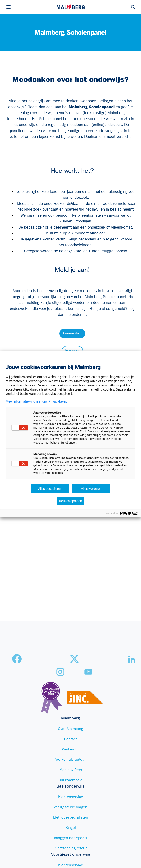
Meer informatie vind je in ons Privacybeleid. (37, 401)
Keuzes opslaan (71, 501)
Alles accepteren (50, 489)
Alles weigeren (91, 489)
